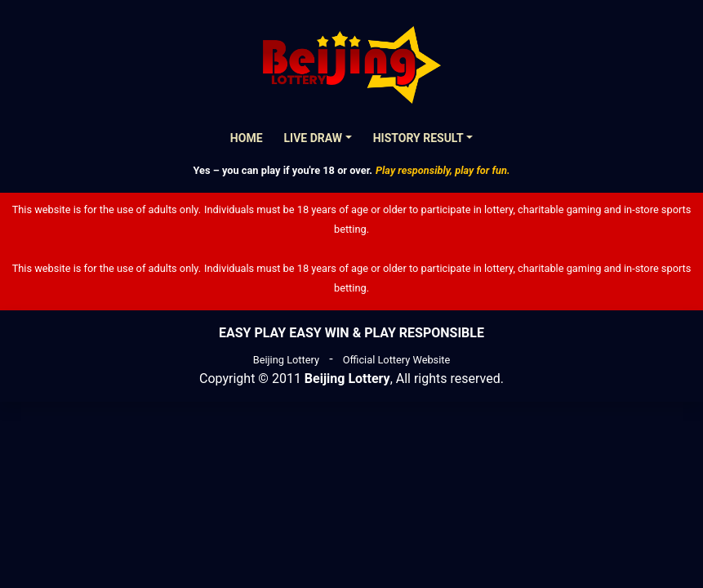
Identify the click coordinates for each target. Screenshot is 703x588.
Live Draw (314, 138)
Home (247, 138)
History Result (418, 138)
